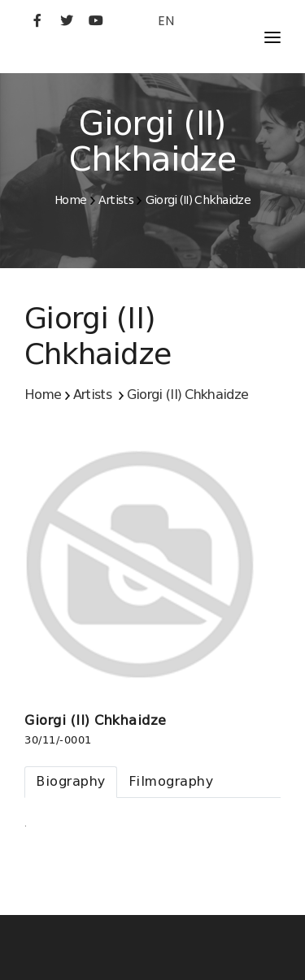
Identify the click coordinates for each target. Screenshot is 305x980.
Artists (116, 200)
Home (70, 200)
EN (166, 21)
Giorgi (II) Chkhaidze (198, 200)
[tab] (71, 782)
